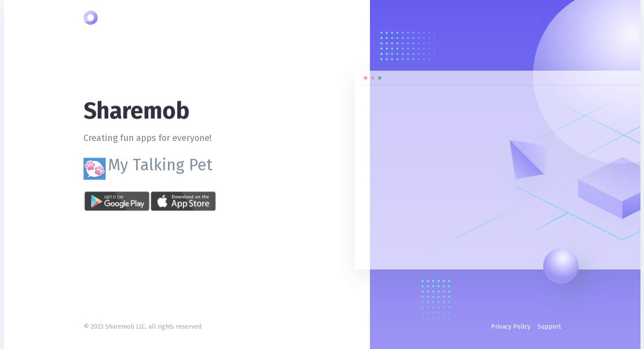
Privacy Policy (511, 327)
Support (549, 327)
